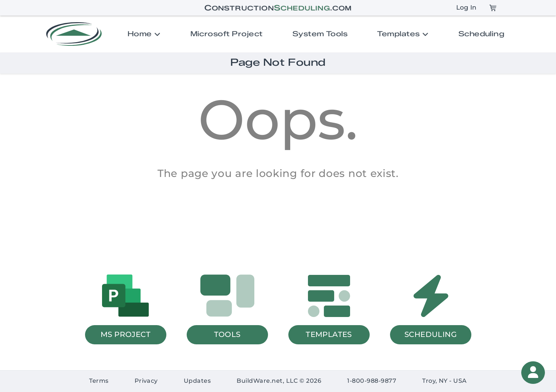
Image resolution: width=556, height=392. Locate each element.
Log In (466, 8)
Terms (99, 381)
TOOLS (227, 334)
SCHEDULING (430, 334)
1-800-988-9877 (372, 381)
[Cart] (493, 8)
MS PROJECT (126, 334)
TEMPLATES (329, 334)
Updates (197, 381)
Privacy (146, 381)
